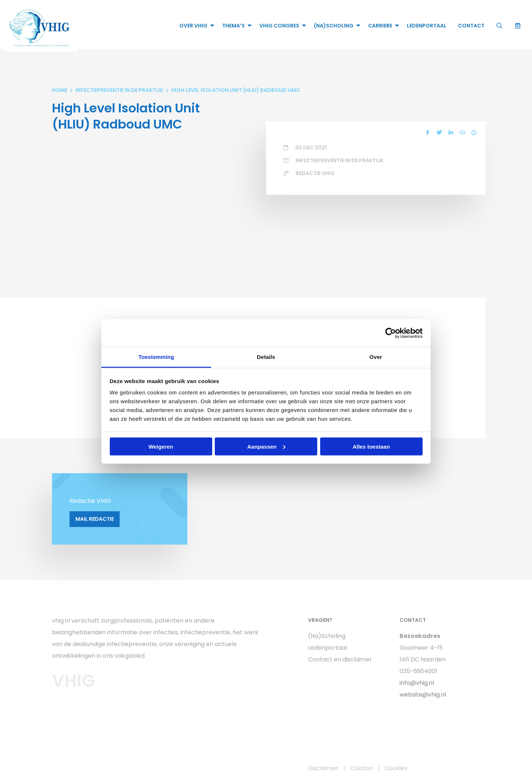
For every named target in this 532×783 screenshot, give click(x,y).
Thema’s (233, 26)
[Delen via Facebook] (427, 133)
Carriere (380, 26)
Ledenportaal (426, 26)
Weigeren (161, 446)
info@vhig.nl (417, 683)
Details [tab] (266, 357)
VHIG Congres (279, 26)
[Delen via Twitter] (439, 133)
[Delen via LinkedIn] (450, 133)
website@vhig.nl (423, 695)
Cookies (396, 768)
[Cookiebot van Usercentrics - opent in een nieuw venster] (391, 333)
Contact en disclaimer (340, 659)
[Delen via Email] (462, 133)
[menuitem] (194, 26)
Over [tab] (376, 357)
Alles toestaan (371, 446)
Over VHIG (193, 26)
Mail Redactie (95, 519)
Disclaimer (323, 768)
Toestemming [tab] (156, 357)
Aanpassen (266, 446)
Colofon (361, 768)
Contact (471, 26)
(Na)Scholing (333, 26)
